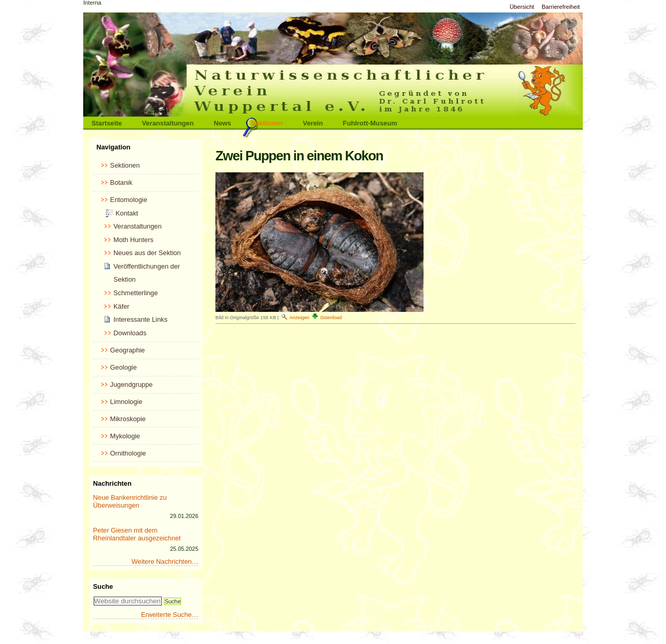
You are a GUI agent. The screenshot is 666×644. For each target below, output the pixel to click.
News (222, 123)
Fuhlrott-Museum (370, 123)
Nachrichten (112, 483)
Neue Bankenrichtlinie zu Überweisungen (130, 501)
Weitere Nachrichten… (165, 561)
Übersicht (522, 7)
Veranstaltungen (168, 123)
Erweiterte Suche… (170, 615)
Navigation (113, 147)
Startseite (107, 123)
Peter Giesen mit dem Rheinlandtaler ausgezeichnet (137, 534)
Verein (313, 123)
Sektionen (267, 123)
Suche (103, 586)
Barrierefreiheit (561, 7)
